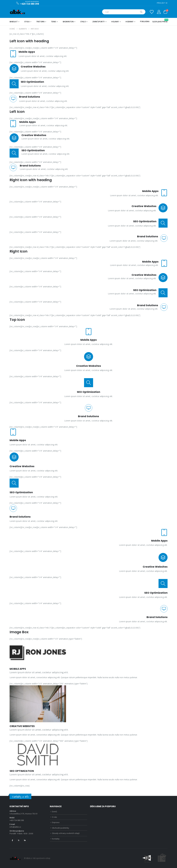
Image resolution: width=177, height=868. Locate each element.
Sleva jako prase (160, 21)
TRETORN (40, 22)
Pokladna (145, 21)
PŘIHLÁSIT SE (162, 3)
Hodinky (129, 22)
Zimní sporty (99, 22)
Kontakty (56, 839)
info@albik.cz (15, 827)
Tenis (54, 22)
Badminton (68, 22)
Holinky (115, 22)
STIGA (27, 22)
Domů (54, 812)
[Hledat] (141, 12)
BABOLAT (14, 22)
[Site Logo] (17, 12)
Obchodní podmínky (61, 828)
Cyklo (83, 22)
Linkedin (25, 840)
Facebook (12, 840)
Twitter (19, 840)
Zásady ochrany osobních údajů (66, 833)
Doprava (56, 822)
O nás (54, 817)
